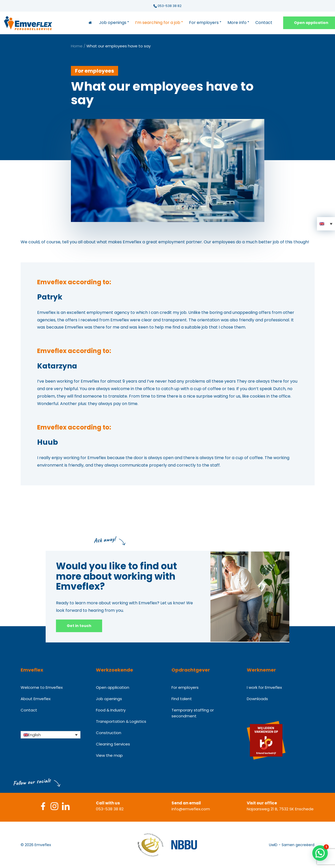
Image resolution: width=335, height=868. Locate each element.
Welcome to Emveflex (42, 687)
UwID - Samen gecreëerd (292, 845)
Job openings (113, 23)
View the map (109, 755)
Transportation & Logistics (121, 721)
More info (237, 23)
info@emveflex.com (191, 809)
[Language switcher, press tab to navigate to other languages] (51, 735)
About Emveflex (36, 699)
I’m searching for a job (158, 23)
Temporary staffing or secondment (193, 713)
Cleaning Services (113, 744)
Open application (113, 687)
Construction (109, 733)
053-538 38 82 (167, 6)
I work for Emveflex (264, 687)
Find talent (182, 699)
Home (77, 46)
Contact (264, 23)
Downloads (257, 699)
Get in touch (79, 626)
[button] (326, 224)
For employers (204, 23)
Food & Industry (111, 710)
